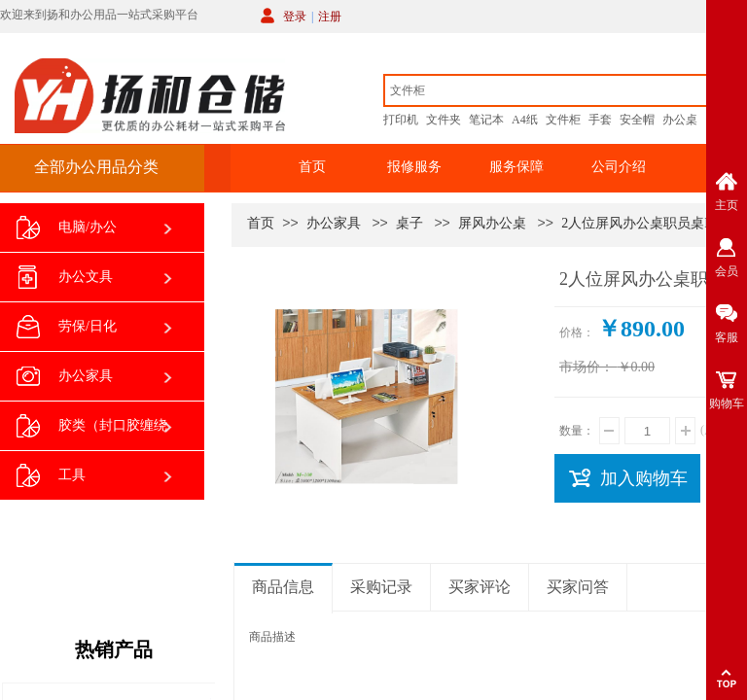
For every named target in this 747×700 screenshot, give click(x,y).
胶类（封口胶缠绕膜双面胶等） (92, 433)
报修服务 (414, 167)
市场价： (587, 367)
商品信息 (283, 587)
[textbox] (546, 90)
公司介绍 (619, 167)
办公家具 (334, 223)
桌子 (409, 223)
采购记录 (381, 587)
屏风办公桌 (492, 223)
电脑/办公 (67, 228)
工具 (51, 476)
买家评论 (480, 587)
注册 (330, 17)
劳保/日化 (67, 327)
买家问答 (578, 587)
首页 (312, 167)
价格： (577, 332)
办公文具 (65, 278)
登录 (295, 17)
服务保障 (516, 167)
